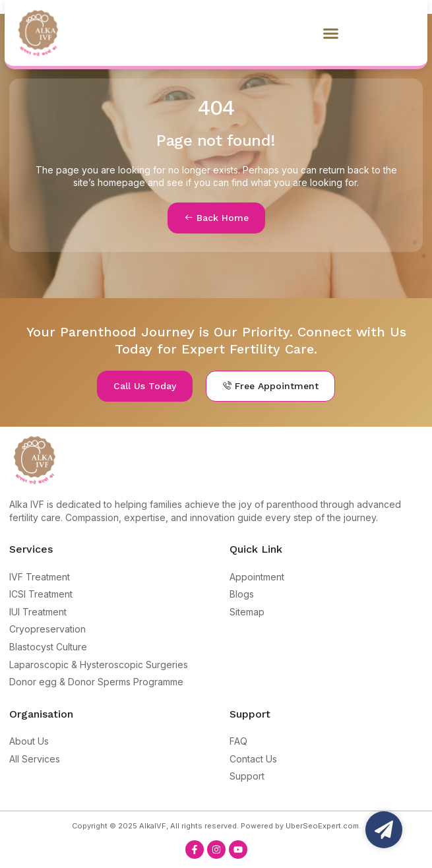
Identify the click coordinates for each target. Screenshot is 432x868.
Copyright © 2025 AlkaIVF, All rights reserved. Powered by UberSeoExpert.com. (216, 826)
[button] (331, 33)
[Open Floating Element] (384, 830)
